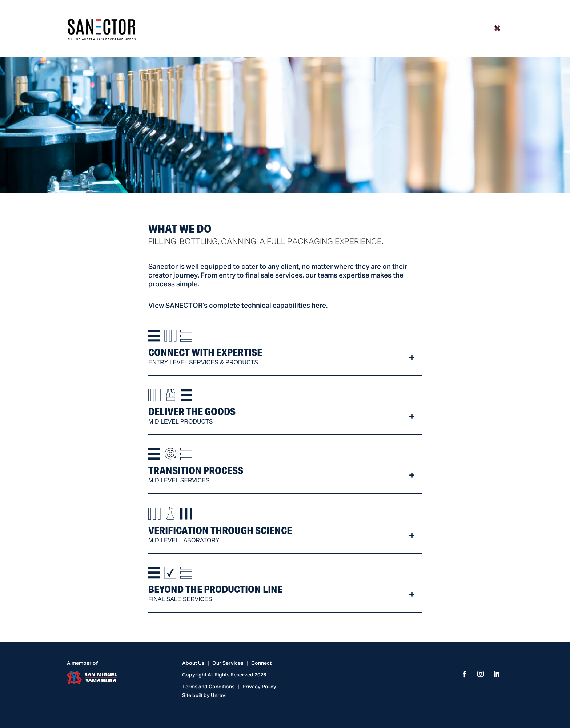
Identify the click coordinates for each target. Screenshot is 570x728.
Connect (261, 663)
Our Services (228, 663)
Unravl (219, 696)
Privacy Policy (259, 687)
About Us (193, 663)
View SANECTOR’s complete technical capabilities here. (238, 306)
